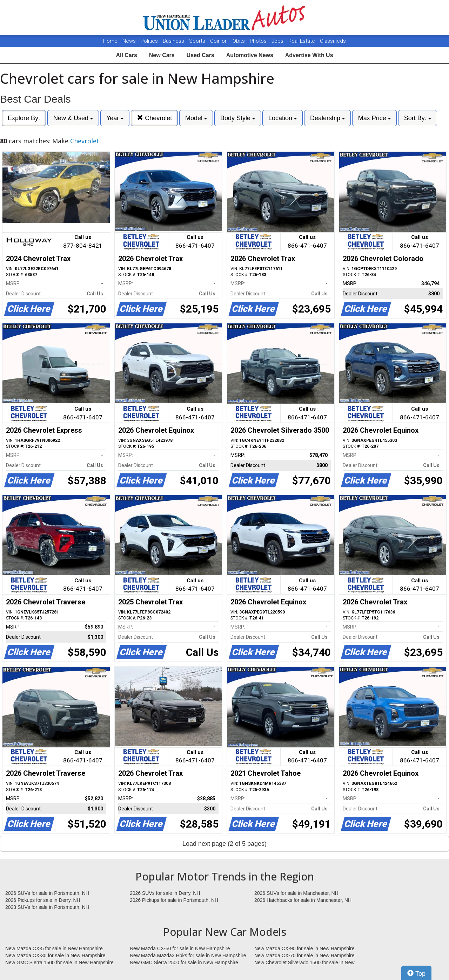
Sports (198, 41)
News (129, 41)
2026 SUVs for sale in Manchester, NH (296, 893)
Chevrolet (154, 118)
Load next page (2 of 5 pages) (224, 844)
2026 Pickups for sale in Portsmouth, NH (174, 900)
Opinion (220, 41)
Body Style (238, 118)
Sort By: (418, 118)
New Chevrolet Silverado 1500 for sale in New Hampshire (304, 963)
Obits (239, 41)
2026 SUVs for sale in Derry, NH (165, 893)
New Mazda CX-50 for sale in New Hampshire (180, 948)
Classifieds (333, 41)
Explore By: (24, 118)
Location (283, 118)
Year (115, 118)
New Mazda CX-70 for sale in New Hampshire (304, 955)
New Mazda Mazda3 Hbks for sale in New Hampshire (188, 955)
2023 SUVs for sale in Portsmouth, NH (47, 907)
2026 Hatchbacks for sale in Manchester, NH (303, 900)
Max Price (374, 118)
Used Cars (200, 55)
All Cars (126, 55)
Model (196, 118)
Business (174, 41)
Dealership (327, 118)
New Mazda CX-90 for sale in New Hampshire (304, 948)
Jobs (278, 41)
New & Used (73, 118)
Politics (149, 41)
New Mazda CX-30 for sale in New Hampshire (55, 955)
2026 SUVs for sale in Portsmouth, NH (47, 893)
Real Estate (302, 41)
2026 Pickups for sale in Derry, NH (43, 900)
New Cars (162, 55)
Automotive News (250, 55)
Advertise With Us (309, 55)
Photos (259, 41)
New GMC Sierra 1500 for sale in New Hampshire (59, 962)
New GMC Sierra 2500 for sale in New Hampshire (184, 962)
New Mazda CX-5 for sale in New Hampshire (54, 948)
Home (110, 41)
